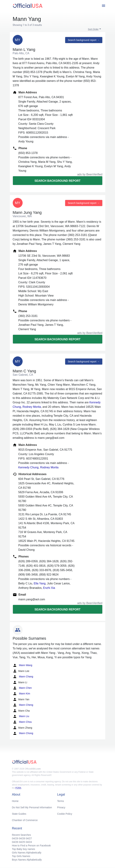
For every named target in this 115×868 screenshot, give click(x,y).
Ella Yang (40, 583)
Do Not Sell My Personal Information (32, 807)
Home (15, 801)
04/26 (15, 842)
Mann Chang (23, 677)
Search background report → (84, 40)
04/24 (29, 842)
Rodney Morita (32, 407)
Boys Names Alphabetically (27, 860)
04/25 (22, 842)
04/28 (22, 838)
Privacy (61, 807)
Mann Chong (23, 733)
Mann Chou (22, 722)
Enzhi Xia (49, 588)
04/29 (15, 838)
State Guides (19, 814)
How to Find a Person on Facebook (31, 846)
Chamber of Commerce (25, 820)
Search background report (57, 181)
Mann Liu (21, 716)
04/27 (29, 838)
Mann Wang (23, 665)
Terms (61, 801)
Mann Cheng (23, 705)
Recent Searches (21, 835)
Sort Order (93, 29)
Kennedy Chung (29, 467)
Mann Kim (21, 694)
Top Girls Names (21, 856)
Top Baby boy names (24, 849)
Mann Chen (22, 688)
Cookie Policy (65, 814)
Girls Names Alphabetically (27, 853)
